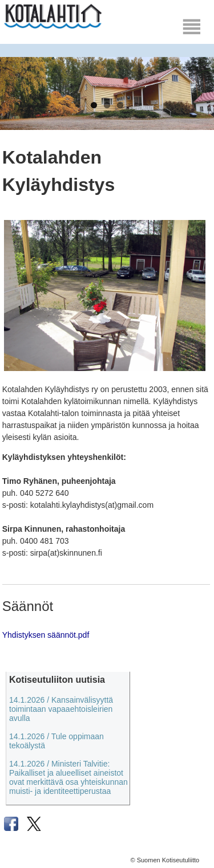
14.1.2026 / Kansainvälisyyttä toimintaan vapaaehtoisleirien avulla (61, 709)
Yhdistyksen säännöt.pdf (46, 635)
